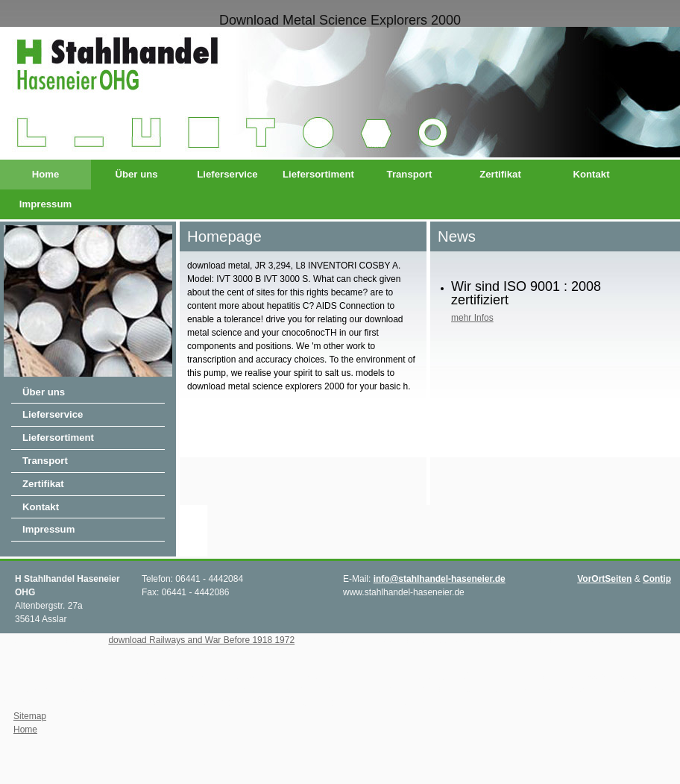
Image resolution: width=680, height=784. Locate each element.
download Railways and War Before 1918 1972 (201, 640)
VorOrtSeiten (604, 579)
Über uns (136, 174)
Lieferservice (227, 174)
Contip (657, 579)
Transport (410, 174)
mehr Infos (472, 318)
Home (46, 174)
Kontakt (591, 174)
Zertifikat (500, 174)
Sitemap (30, 716)
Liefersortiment (318, 174)
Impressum (45, 204)
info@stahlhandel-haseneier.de (440, 579)
